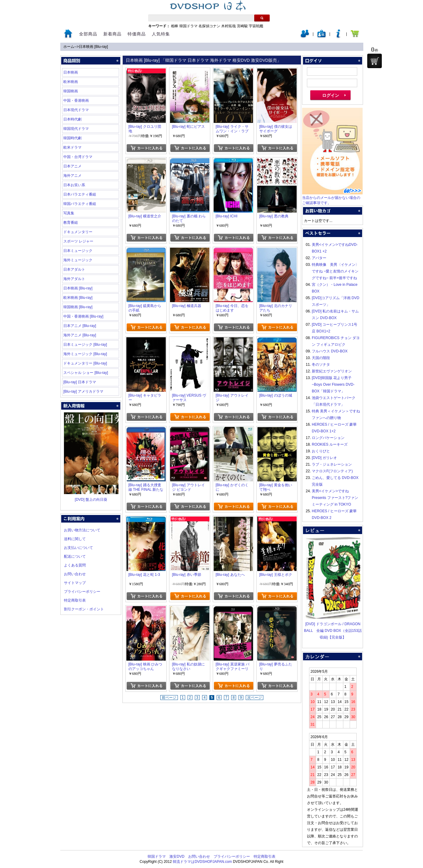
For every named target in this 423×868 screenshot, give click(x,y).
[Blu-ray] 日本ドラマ (80, 382)
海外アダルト (74, 279)
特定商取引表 (75, 600)
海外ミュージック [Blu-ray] (85, 354)
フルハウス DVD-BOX (330, 351)
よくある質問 (75, 565)
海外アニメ (72, 176)
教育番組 (71, 223)
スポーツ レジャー (78, 241)
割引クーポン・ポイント (84, 609)
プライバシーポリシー (82, 592)
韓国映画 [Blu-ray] (78, 307)
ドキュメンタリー (78, 232)
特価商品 (137, 34)
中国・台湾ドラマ (78, 157)
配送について (75, 556)
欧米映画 (71, 82)
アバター (319, 258)
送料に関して (75, 539)
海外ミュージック (78, 260)
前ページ (169, 698)
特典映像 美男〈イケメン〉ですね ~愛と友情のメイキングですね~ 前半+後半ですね (335, 271)
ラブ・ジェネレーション (332, 464)
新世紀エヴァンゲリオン (332, 371)
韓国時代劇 (72, 138)
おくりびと (321, 451)
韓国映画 (71, 91)
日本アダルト (74, 269)
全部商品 (88, 34)
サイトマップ (75, 583)
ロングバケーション (328, 438)
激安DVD (177, 856)
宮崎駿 (242, 26)
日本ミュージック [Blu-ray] (85, 345)
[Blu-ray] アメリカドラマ (83, 391)
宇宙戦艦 (256, 26)
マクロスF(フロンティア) (332, 471)
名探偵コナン (209, 26)
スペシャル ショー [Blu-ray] (86, 373)
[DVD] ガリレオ (324, 458)
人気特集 (161, 34)
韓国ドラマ (188, 26)
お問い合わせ (75, 574)
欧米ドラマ (72, 147)
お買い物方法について (82, 530)
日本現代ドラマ (76, 110)
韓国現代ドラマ (76, 129)
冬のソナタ (321, 365)
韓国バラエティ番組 (80, 204)
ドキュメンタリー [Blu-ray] (85, 363)
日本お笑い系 (74, 185)
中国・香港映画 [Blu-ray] (83, 316)
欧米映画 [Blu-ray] (78, 298)
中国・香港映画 (76, 101)
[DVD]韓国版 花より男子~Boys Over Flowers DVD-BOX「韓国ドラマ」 (333, 384)
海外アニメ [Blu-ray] (80, 335)
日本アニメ (72, 166)
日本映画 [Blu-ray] (93, 47)
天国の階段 (321, 358)
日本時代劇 (72, 119)
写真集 (69, 213)
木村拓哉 (228, 26)
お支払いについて (78, 548)
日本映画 (71, 72)
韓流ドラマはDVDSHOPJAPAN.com (202, 862)
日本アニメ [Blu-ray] (80, 326)
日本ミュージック (78, 251)
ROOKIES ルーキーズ (330, 444)
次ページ (255, 698)
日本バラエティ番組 (80, 194)
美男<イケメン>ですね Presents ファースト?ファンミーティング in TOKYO (335, 498)
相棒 (175, 26)
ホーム (69, 47)
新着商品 (112, 34)
